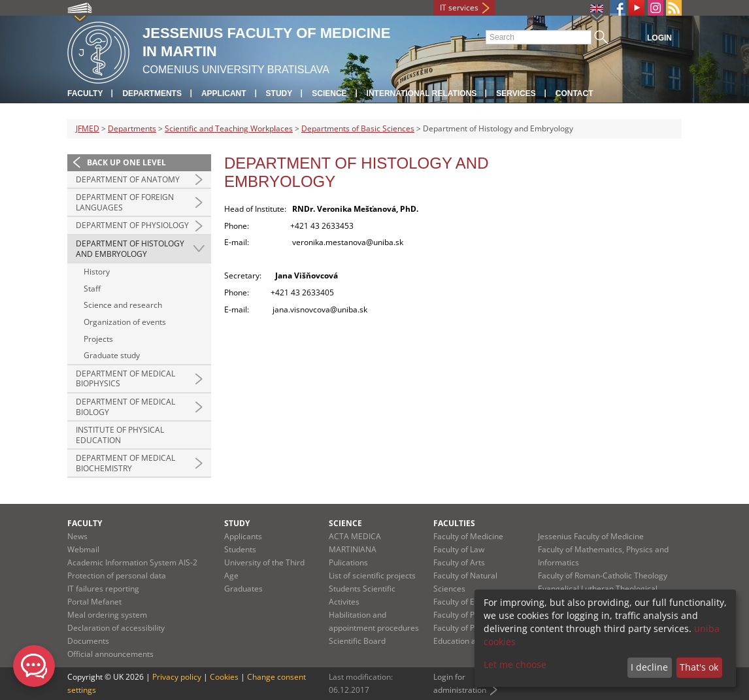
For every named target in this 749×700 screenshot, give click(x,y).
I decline (649, 667)
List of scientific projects (372, 575)
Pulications (348, 562)
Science (329, 93)
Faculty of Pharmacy (470, 615)
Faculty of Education (470, 602)
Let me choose (515, 664)
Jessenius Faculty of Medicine (591, 536)
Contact (574, 93)
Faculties (454, 523)
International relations (422, 93)
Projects (98, 339)
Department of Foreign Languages (125, 202)
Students (240, 549)
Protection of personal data (117, 575)
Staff (92, 289)
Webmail (83, 549)
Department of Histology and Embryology (130, 249)
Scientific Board (357, 641)
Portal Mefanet (94, 602)
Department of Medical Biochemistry (125, 463)
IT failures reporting (103, 589)
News (77, 536)
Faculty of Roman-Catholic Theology (603, 575)
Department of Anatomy (128, 179)
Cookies (224, 677)
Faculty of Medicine (468, 536)
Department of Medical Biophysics (125, 379)
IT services (459, 8)
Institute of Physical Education (120, 435)
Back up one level (126, 162)
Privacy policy (177, 677)
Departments (152, 93)
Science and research (123, 305)
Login (659, 38)
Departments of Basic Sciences (358, 128)
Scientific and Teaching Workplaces (229, 128)
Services (516, 93)
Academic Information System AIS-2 (132, 562)
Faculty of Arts (459, 562)
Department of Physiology (132, 225)
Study (279, 93)
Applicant (224, 93)
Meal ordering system (107, 615)
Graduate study (112, 355)
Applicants (243, 536)
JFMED (88, 128)
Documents (88, 641)
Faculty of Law (459, 549)
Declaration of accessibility (116, 628)
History (97, 272)
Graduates (243, 589)
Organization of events (125, 322)
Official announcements (110, 654)
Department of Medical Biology (125, 407)
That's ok (699, 667)
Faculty (85, 93)
